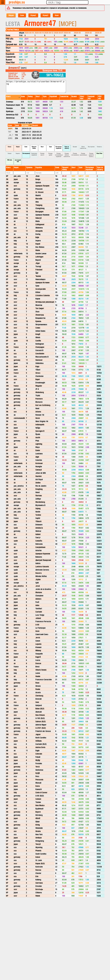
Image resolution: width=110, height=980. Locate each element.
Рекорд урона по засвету (91, 155)
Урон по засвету (67, 147)
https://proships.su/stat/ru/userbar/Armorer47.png (36, 86)
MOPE (10, 128)
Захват (10, 153)
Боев (26, 147)
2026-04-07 (59, 33)
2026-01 (98, 33)
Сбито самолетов (83, 147)
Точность (99, 147)
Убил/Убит (99, 153)
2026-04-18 (29, 33)
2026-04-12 (49, 33)
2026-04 (67, 33)
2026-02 (88, 33)
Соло (22, 15)
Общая (11, 15)
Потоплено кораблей (59, 147)
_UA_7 (11, 135)
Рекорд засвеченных (83, 154)
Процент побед (34, 147)
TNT (10, 132)
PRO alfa (10, 160)
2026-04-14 (39, 33)
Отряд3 (45, 15)
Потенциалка (26, 153)
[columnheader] (13, 97)
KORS (10, 138)
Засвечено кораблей (34, 154)
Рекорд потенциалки (75, 154)
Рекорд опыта (42, 154)
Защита (18, 153)
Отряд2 (33, 15)
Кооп (57, 15)
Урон (50, 147)
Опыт (42, 147)
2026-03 (77, 33)
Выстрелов (91, 147)
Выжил (75, 147)
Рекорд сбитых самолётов (67, 155)
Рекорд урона (50, 154)
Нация (18, 147)
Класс (10, 147)
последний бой (18, 161)
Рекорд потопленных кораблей (59, 155)
